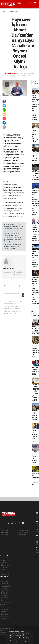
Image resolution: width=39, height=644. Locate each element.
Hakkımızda (5, 530)
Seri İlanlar (4, 598)
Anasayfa (5, 11)
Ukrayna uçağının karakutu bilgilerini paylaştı (35, 415)
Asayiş (3, 570)
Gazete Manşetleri (7, 602)
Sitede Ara (4, 609)
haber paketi (4, 637)
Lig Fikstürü (5, 591)
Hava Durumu (5, 581)
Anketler (4, 612)
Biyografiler (5, 614)
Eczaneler (4, 588)
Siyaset (3, 563)
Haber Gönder (23, 535)
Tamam (27, 642)
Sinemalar (4, 595)
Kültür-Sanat (5, 574)
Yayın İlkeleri (5, 532)
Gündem (20, 3)
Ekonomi (4, 567)
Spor (3, 572)
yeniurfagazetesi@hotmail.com (13, 272)
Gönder (23, 295)
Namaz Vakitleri (6, 586)
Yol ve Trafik (5, 584)
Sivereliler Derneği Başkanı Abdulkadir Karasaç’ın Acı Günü (35, 350)
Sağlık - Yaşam (14, 11)
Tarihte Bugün (6, 593)
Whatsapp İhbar (23, 532)
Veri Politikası (5, 535)
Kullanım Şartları (23, 530)
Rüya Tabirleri (5, 616)
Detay (19, 642)
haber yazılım (4, 639)
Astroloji (4, 619)
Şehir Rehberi (5, 600)
